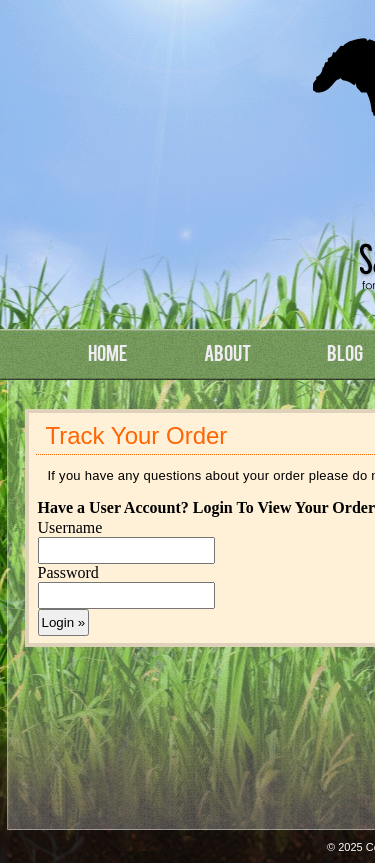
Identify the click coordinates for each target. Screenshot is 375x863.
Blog (345, 352)
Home (108, 352)
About (227, 352)
